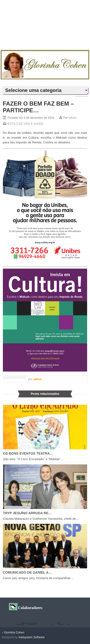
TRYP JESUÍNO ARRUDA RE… (27, 513)
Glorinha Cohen (13, 633)
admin (73, 118)
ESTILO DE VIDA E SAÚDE (26, 124)
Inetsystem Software (32, 637)
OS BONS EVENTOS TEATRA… (28, 453)
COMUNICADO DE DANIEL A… (27, 572)
